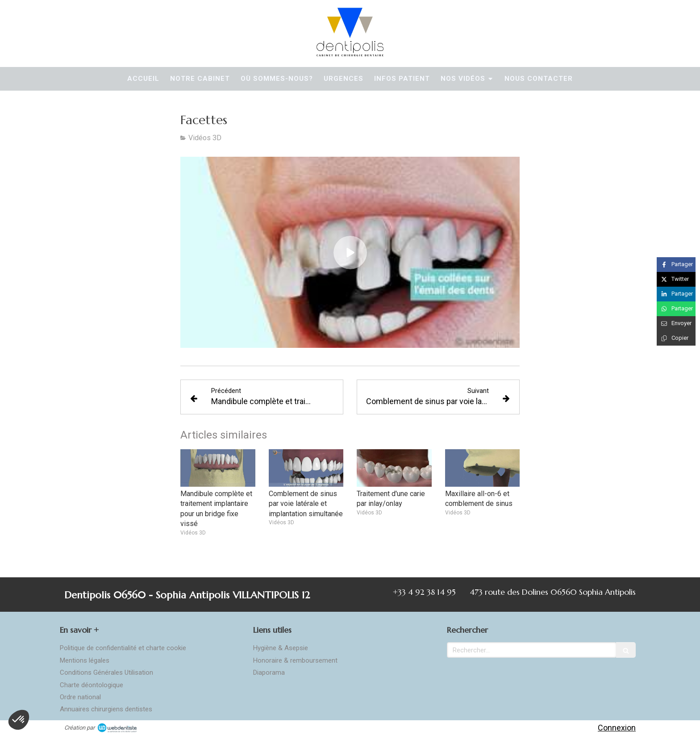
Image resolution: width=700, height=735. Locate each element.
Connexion (617, 728)
